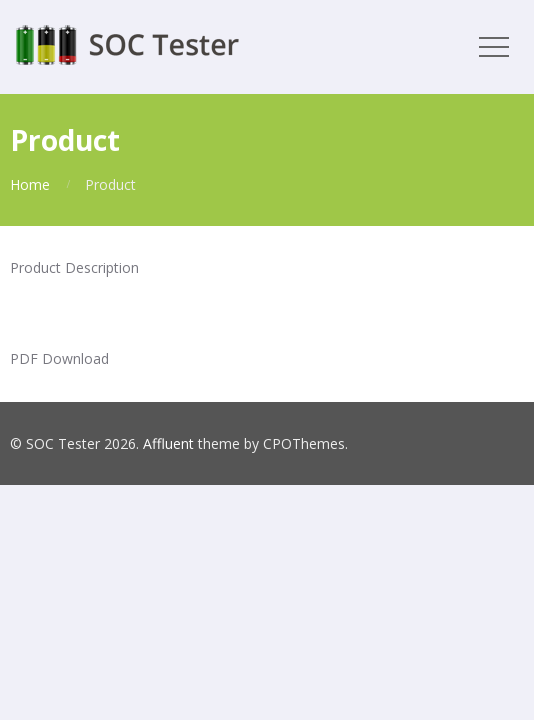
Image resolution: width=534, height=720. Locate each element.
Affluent (168, 443)
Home (30, 184)
